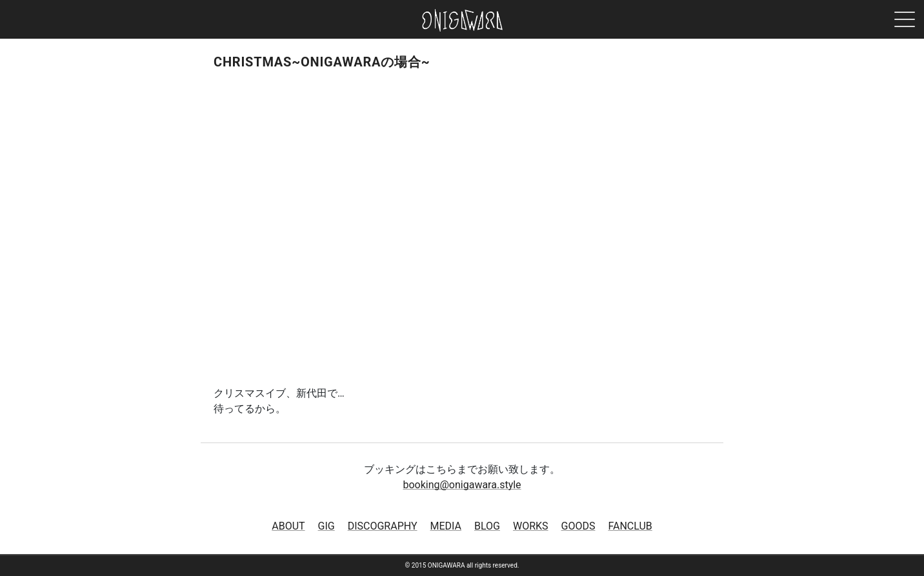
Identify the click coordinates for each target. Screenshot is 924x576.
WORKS (531, 526)
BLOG (487, 526)
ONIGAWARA (462, 20)
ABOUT (288, 526)
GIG (326, 526)
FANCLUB (630, 526)
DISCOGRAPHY (383, 526)
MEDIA (446, 526)
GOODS (578, 526)
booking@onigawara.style (462, 485)
